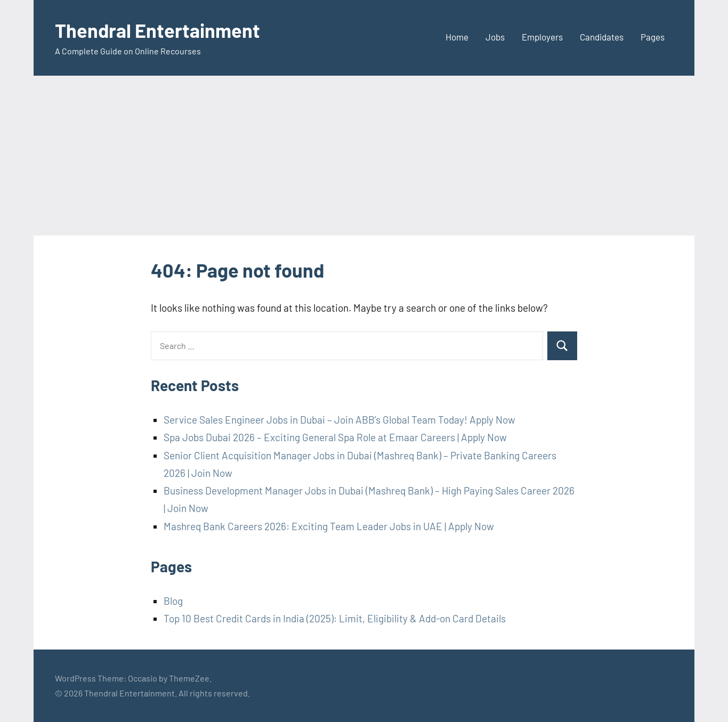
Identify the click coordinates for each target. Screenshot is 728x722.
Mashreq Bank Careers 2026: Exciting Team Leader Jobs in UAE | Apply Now (329, 526)
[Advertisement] (364, 156)
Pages (653, 37)
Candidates (602, 37)
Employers (542, 37)
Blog (173, 601)
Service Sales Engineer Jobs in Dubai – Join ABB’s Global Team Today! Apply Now (339, 420)
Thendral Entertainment (157, 30)
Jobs (495, 37)
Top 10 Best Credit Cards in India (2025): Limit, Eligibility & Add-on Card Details (335, 618)
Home (457, 37)
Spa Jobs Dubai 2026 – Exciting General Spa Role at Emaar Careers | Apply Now (335, 437)
